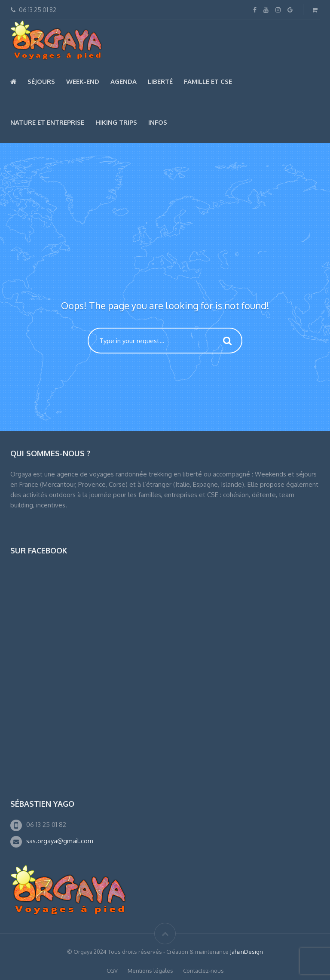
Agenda (124, 81)
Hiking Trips (116, 122)
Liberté (160, 81)
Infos (158, 122)
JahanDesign (246, 952)
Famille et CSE (208, 81)
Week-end (83, 81)
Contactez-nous (203, 971)
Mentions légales (150, 971)
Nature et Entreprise (47, 122)
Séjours (41, 81)
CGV (112, 971)
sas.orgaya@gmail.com (60, 841)
